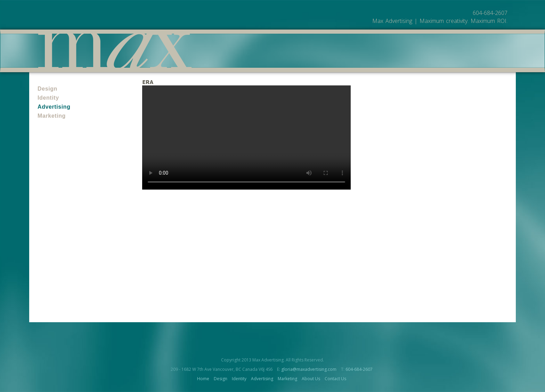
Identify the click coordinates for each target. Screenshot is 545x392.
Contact (465, 60)
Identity (48, 98)
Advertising (54, 107)
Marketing (52, 116)
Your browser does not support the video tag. (246, 137)
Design (47, 89)
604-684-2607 (359, 369)
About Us (436, 60)
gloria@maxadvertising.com (309, 369)
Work (411, 60)
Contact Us (335, 379)
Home (203, 379)
